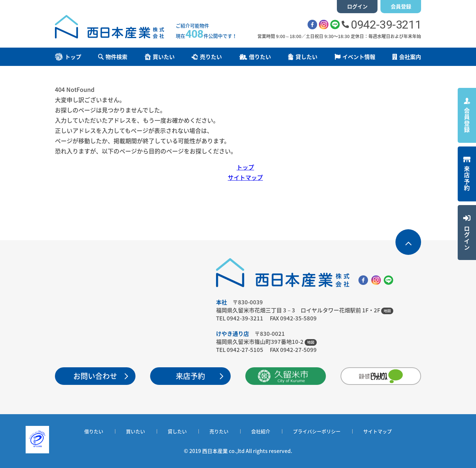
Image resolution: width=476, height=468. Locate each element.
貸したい (177, 431)
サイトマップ (245, 177)
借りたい (94, 431)
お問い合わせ (95, 376)
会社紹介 (261, 431)
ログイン (357, 6)
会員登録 (401, 6)
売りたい (219, 431)
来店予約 (190, 376)
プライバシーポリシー (317, 431)
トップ (245, 167)
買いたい (135, 431)
